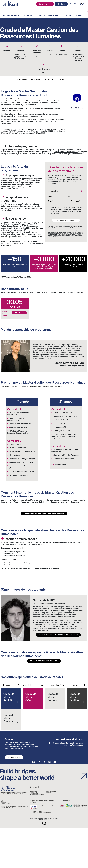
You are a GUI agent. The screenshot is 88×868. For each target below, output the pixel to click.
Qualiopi (47, 806)
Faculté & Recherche (11, 15)
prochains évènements (74, 293)
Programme (36, 79)
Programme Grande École (51, 791)
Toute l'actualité (49, 792)
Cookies (57, 818)
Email (50, 201)
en (83, 4)
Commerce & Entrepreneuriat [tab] (31, 685)
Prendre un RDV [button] (14, 757)
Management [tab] (79, 685)
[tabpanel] (44, 709)
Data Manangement (34, 793)
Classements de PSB (35, 791)
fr (80, 4)
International (66, 15)
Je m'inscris (19, 313)
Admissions (40, 15)
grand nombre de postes (28, 544)
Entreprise (79, 15)
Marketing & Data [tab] (58, 685)
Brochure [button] (61, 4)
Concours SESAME (34, 792)
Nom (50, 197)
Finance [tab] (7, 685)
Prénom (69, 197)
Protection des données (53, 237)
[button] (44, 823)
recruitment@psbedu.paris (73, 745)
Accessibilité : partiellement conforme (46, 818)
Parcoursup (48, 790)
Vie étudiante (53, 15)
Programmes (27, 15)
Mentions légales (33, 818)
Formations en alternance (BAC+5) (37, 795)
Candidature (44, 4)
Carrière (61, 79)
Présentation (22, 79)
